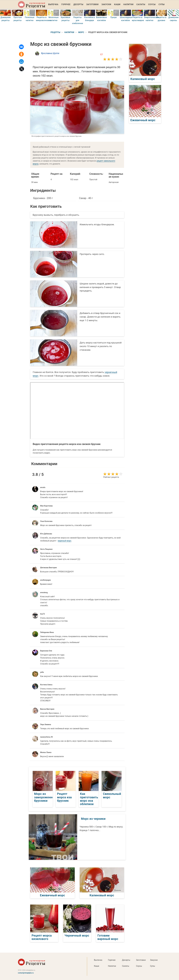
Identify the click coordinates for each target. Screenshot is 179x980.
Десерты (78, 4)
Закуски (106, 4)
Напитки (128, 4)
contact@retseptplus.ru (26, 973)
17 (101, 54)
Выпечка (53, 4)
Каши (117, 4)
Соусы (152, 4)
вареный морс (65, 541)
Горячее (66, 4)
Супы (162, 4)
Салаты (141, 4)
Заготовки (92, 4)
